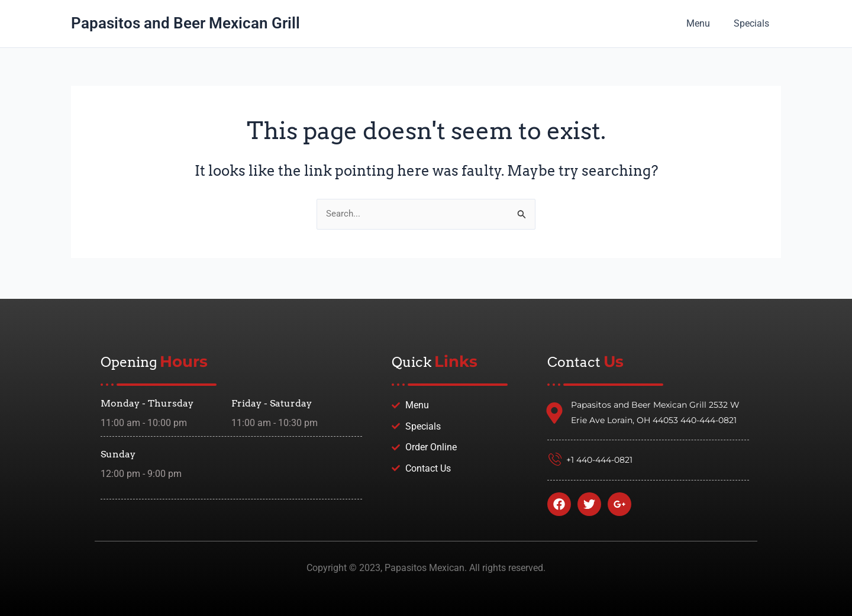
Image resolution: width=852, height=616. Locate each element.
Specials (754, 23)
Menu (705, 23)
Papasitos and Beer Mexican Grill (185, 23)
